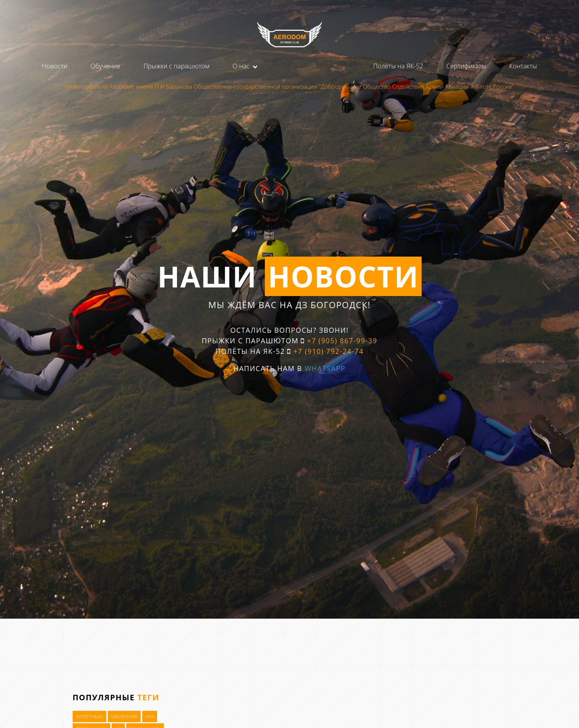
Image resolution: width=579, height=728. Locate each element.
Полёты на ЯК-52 (398, 66)
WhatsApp (325, 368)
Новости (55, 66)
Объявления (124, 717)
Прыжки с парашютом (176, 66)
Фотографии (89, 717)
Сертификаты (466, 66)
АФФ (150, 717)
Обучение (105, 66)
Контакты (523, 66)
